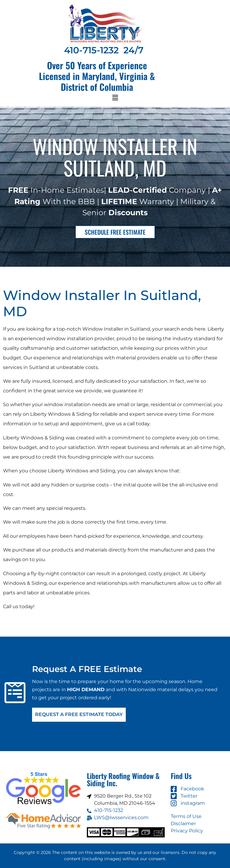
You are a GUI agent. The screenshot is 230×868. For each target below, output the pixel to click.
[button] (115, 98)
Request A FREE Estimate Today (79, 715)
